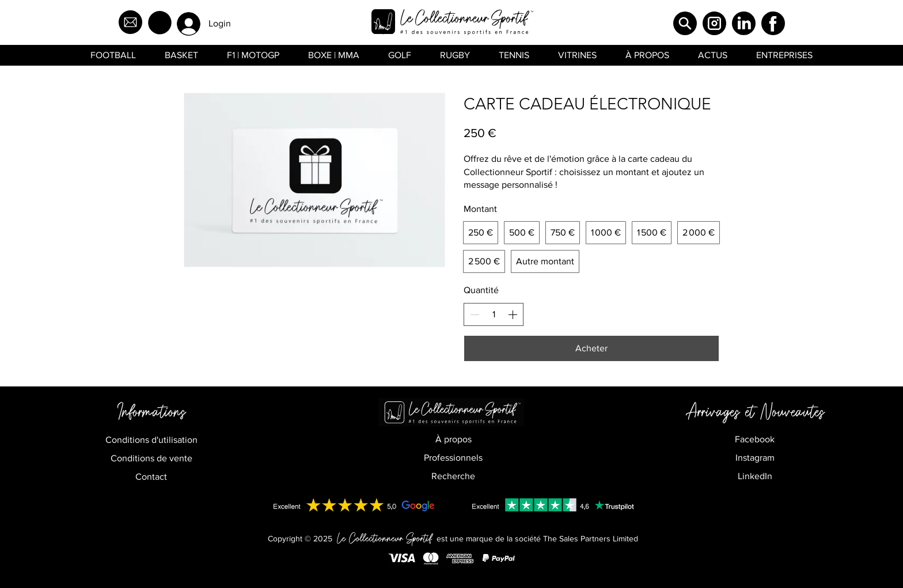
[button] (160, 23)
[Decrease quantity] (475, 314)
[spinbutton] (494, 314)
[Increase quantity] (513, 314)
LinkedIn (755, 476)
